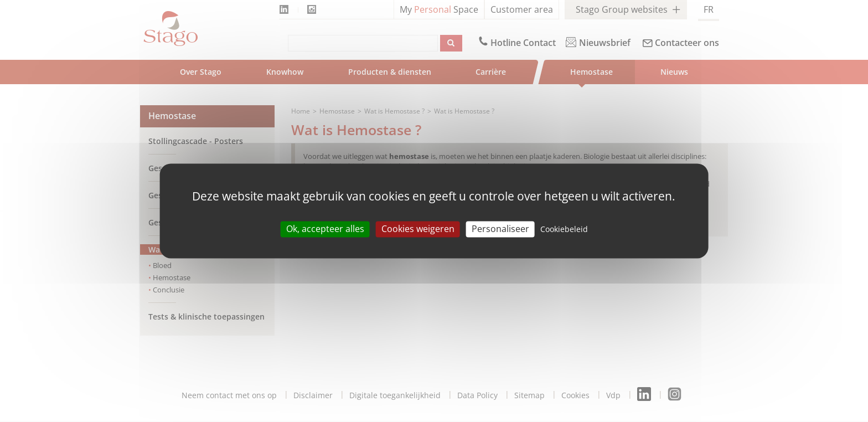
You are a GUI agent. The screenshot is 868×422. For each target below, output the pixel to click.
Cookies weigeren (418, 229)
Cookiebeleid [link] (564, 229)
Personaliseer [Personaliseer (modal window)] (500, 229)
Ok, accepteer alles (325, 229)
